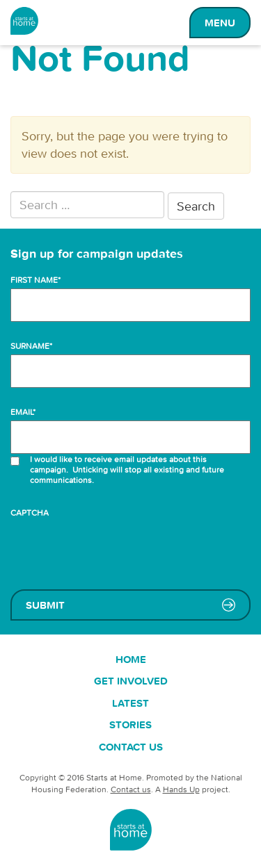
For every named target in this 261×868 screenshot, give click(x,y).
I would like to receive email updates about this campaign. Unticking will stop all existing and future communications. (127, 469)
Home (131, 659)
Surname (31, 346)
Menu (220, 23)
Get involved (131, 681)
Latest (130, 703)
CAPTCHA (30, 513)
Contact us (131, 747)
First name (35, 280)
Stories (130, 724)
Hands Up (181, 789)
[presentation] (116, 548)
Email (23, 412)
